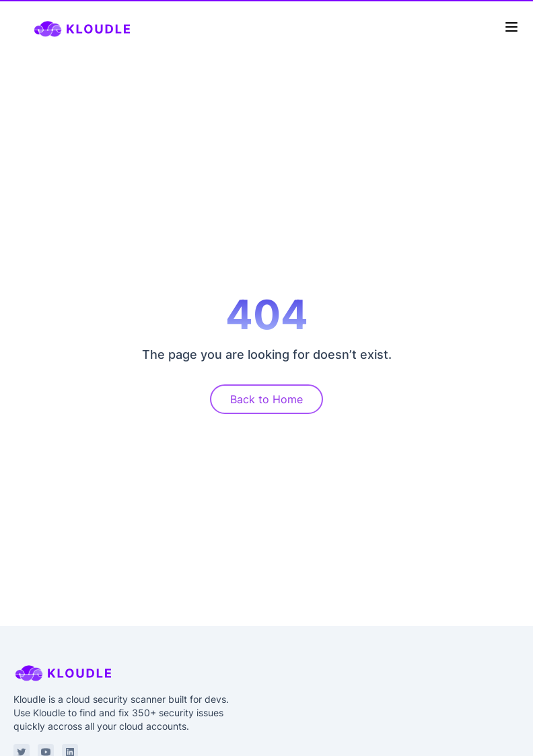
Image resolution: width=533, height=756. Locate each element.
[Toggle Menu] (511, 27)
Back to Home (266, 399)
